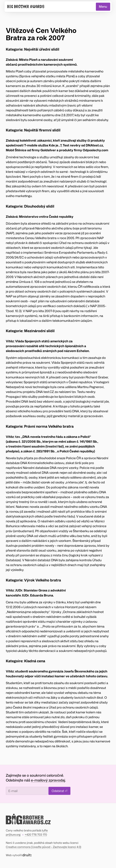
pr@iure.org (13, 835)
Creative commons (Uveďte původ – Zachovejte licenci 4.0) (44, 847)
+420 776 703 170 (36, 835)
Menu (103, 7)
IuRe (45, 830)
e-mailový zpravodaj (48, 780)
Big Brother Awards (26, 7)
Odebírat (59, 791)
